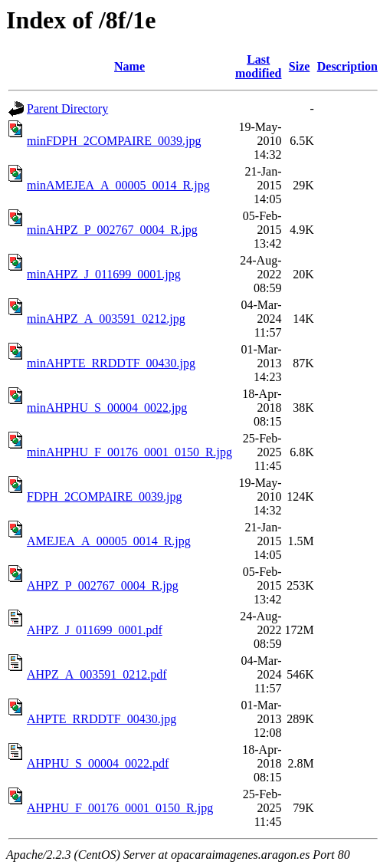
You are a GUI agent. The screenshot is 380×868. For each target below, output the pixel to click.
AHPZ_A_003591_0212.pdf (97, 674)
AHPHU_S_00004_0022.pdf (98, 763)
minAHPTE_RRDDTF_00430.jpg (111, 363)
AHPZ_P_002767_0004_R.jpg (103, 585)
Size (300, 66)
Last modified (258, 66)
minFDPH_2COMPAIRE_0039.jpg (114, 141)
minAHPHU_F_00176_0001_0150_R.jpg (129, 452)
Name (129, 66)
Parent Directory (67, 108)
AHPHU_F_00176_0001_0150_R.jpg (120, 808)
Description (347, 66)
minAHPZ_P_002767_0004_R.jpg (112, 230)
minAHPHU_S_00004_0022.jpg (107, 408)
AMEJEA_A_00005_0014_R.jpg (109, 541)
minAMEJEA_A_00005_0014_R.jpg (118, 185)
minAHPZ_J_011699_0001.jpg (104, 274)
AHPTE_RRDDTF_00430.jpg (102, 719)
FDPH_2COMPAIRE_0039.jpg (105, 496)
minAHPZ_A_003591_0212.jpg (106, 319)
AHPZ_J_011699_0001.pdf (95, 630)
